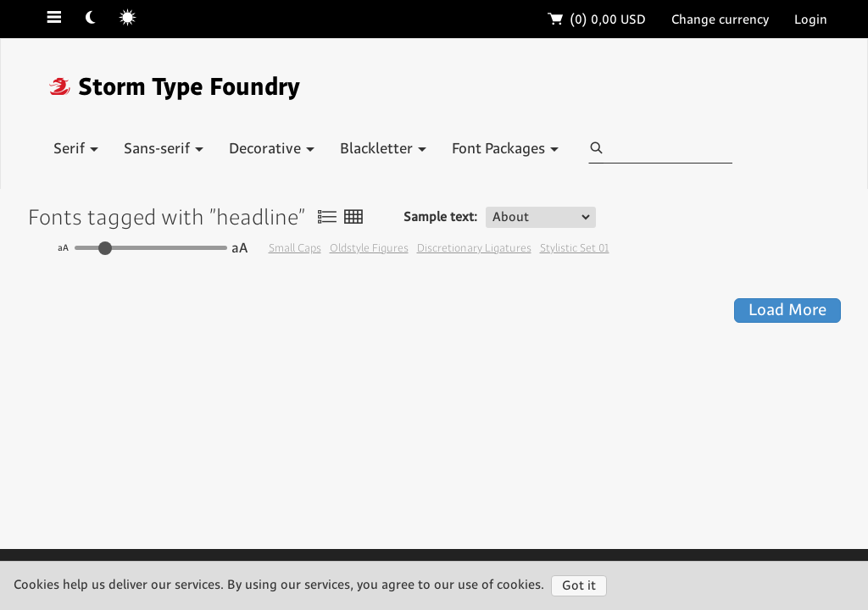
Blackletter (383, 149)
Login (811, 20)
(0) (597, 20)
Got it (579, 586)
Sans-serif (164, 149)
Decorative (272, 149)
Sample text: (440, 217)
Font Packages (505, 149)
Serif (76, 149)
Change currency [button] (720, 20)
